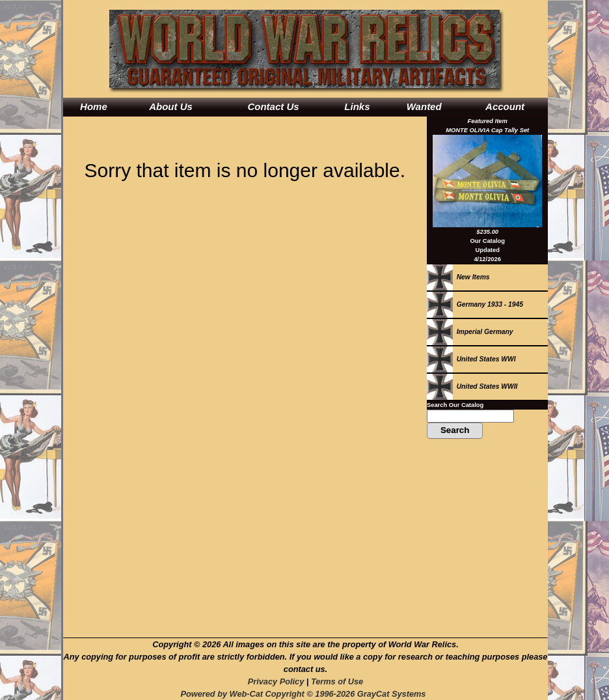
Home (94, 106)
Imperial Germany (470, 332)
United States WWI (471, 359)
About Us (171, 106)
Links (357, 106)
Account (505, 106)
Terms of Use (337, 681)
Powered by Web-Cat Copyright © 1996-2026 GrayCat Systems (305, 694)
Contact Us (273, 106)
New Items (458, 277)
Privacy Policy (276, 681)
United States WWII (472, 386)
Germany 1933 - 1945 (475, 304)
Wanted (424, 106)
